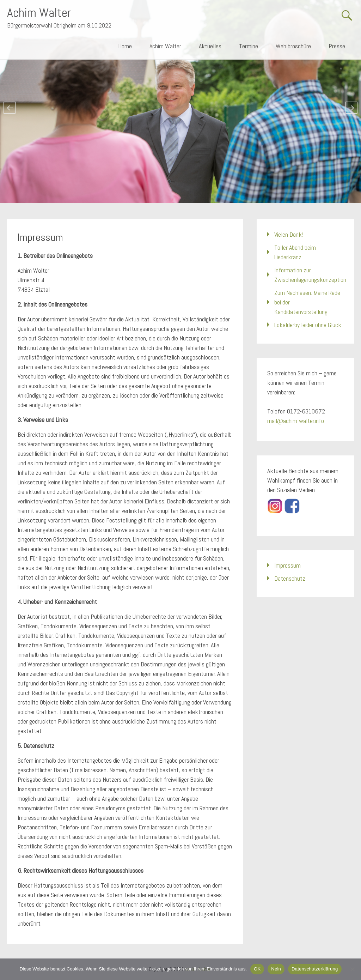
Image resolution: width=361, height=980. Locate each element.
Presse (337, 46)
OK (257, 969)
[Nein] (352, 969)
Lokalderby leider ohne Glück (308, 325)
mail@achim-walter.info (296, 421)
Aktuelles (210, 46)
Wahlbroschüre (293, 46)
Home (125, 46)
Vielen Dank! (289, 234)
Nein (276, 969)
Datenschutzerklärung (315, 969)
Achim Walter (39, 13)
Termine (249, 46)
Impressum (287, 565)
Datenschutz (290, 578)
